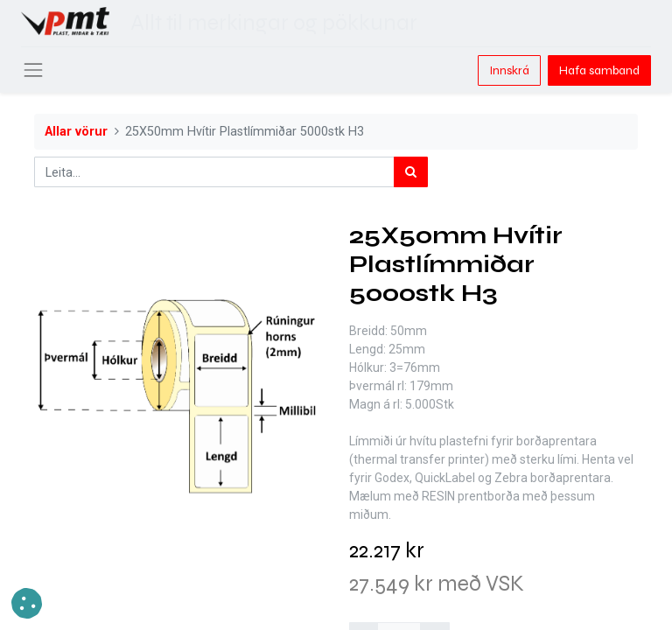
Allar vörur (76, 132)
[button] (27, 603)
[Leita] (411, 172)
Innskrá (509, 70)
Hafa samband (599, 70)
